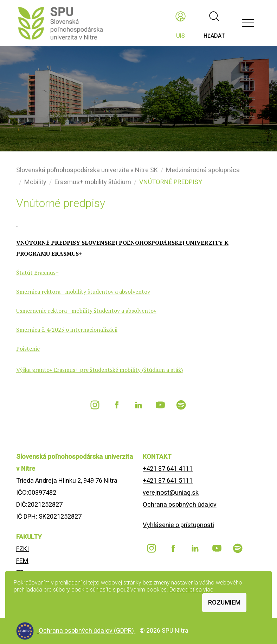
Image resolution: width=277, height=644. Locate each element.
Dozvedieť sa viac (191, 590)
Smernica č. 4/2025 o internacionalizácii (67, 330)
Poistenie (28, 349)
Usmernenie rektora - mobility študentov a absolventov (86, 311)
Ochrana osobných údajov (180, 504)
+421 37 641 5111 (168, 480)
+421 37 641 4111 (168, 468)
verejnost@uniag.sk (171, 492)
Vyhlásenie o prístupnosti (178, 525)
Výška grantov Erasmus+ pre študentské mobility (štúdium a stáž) (99, 370)
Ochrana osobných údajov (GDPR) (87, 630)
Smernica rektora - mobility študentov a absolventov (83, 292)
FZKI (22, 549)
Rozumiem (224, 602)
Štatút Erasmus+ (37, 273)
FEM (22, 561)
